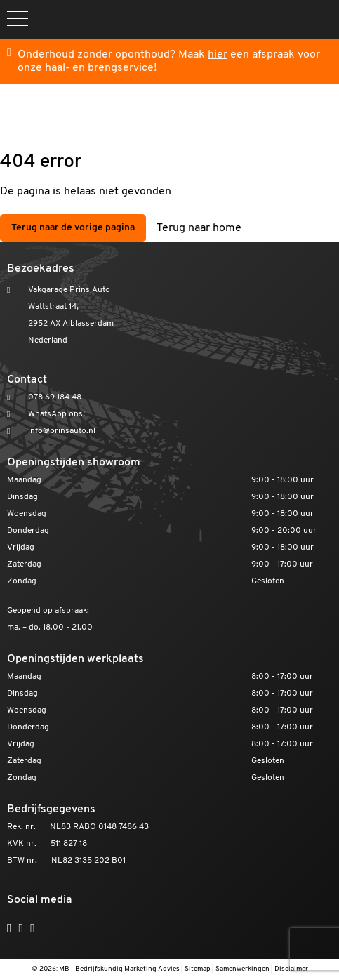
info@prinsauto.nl (62, 431)
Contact (27, 380)
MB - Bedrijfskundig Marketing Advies (119, 969)
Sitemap (198, 969)
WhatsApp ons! (56, 414)
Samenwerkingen (242, 969)
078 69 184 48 (55, 397)
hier (218, 55)
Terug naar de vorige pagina (73, 228)
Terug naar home (199, 228)
